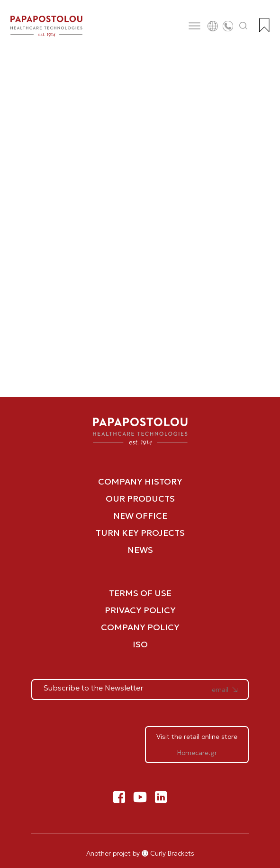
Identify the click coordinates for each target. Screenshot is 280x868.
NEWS (140, 550)
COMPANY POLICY (140, 627)
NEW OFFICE (140, 516)
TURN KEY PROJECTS (140, 533)
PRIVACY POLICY (140, 610)
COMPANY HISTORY (140, 481)
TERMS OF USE (140, 593)
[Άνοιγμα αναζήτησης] (244, 26)
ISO (140, 644)
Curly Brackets (168, 853)
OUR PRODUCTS (140, 499)
